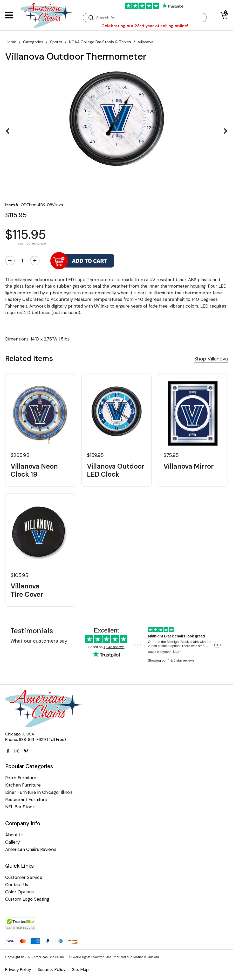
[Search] (150, 18)
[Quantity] (22, 261)
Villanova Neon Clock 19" (34, 470)
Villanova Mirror (189, 466)
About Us (14, 835)
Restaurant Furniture (26, 800)
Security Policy (52, 969)
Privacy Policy (18, 969)
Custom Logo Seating (27, 899)
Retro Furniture (21, 778)
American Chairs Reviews (31, 849)
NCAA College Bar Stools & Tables (100, 42)
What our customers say (39, 641)
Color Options (19, 892)
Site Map (80, 969)
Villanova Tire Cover (27, 590)
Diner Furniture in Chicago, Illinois (39, 792)
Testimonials (32, 631)
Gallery (12, 842)
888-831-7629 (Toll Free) (42, 739)
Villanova (146, 42)
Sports (56, 42)
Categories (33, 42)
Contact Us (17, 885)
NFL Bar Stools (20, 807)
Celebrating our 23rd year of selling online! (145, 26)
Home (11, 42)
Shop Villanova (211, 359)
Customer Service (24, 877)
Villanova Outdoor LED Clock (116, 470)
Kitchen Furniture (23, 785)
